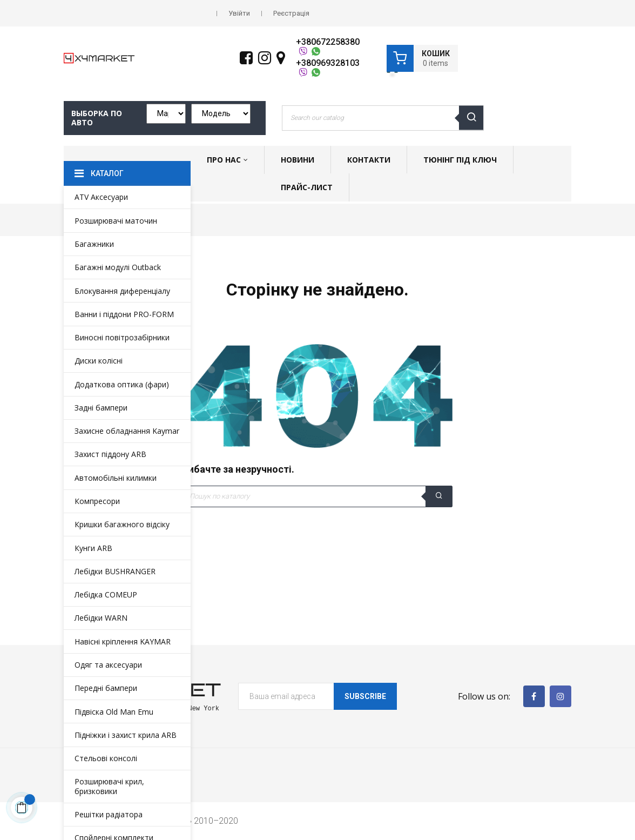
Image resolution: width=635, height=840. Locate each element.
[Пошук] (317, 496)
